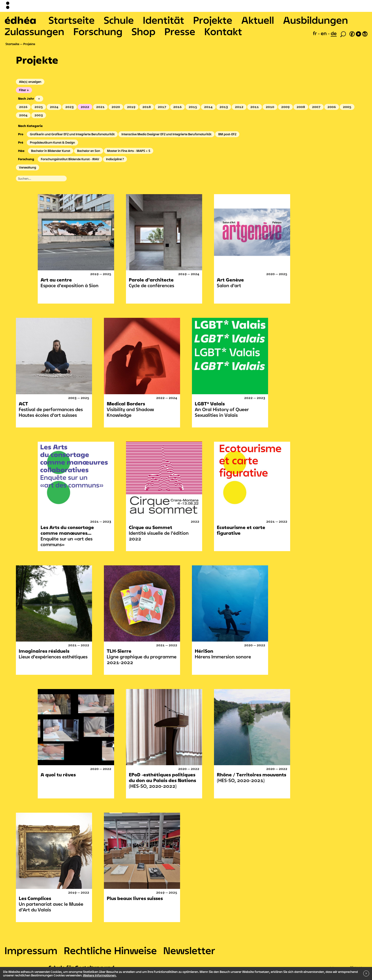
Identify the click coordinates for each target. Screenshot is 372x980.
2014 (208, 107)
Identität (163, 20)
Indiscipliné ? (115, 159)
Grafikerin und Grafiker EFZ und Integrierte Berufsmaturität (72, 134)
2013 (224, 107)
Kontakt (223, 31)
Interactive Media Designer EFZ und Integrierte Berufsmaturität (166, 134)
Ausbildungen (316, 20)
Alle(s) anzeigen (30, 82)
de (334, 33)
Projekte (213, 20)
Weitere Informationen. (100, 975)
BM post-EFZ (227, 134)
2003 (39, 115)
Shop (143, 31)
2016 (177, 107)
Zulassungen (34, 31)
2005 (347, 107)
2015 (193, 107)
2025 (39, 107)
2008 (301, 107)
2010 (270, 107)
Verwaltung (28, 167)
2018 (147, 107)
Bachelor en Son (89, 151)
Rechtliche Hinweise (110, 950)
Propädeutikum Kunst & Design (52, 142)
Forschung (98, 31)
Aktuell (258, 20)
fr (315, 33)
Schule (119, 20)
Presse (180, 31)
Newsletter (189, 950)
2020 (116, 107)
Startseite (72, 20)
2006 (332, 107)
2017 (162, 107)
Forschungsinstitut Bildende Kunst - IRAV (70, 159)
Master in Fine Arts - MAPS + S (129, 151)
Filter (23, 90)
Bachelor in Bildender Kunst (51, 151)
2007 (316, 107)
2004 (23, 115)
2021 (100, 107)
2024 (54, 107)
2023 (70, 107)
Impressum (31, 950)
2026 (23, 107)
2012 (239, 107)
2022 (85, 107)
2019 (131, 107)
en (324, 33)
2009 (285, 107)
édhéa (20, 20)
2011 (255, 107)
